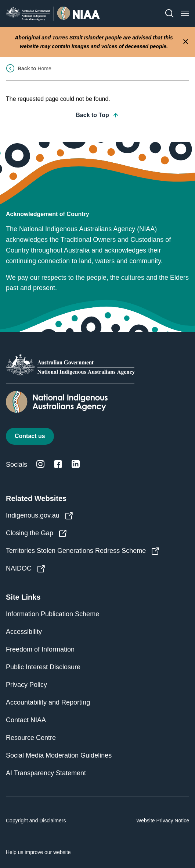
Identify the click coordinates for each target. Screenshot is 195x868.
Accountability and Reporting (48, 702)
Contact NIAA (26, 720)
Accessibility (24, 632)
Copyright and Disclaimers (36, 821)
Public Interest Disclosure (43, 667)
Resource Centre (31, 738)
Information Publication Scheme (53, 614)
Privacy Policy (26, 685)
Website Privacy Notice (163, 821)
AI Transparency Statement (46, 773)
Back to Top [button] (97, 115)
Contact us (30, 436)
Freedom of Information (40, 649)
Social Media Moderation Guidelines (59, 755)
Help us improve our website (38, 852)
